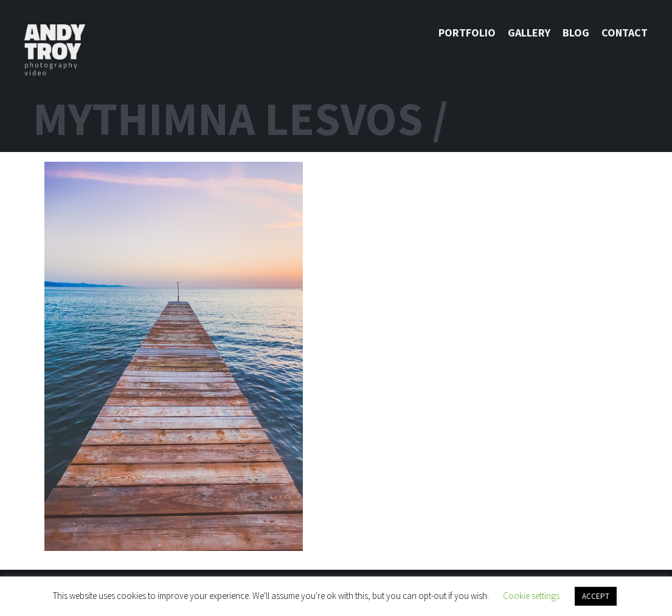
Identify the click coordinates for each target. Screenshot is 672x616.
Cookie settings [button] (531, 596)
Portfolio (467, 33)
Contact (625, 33)
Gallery (529, 33)
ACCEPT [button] (596, 596)
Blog (576, 33)
